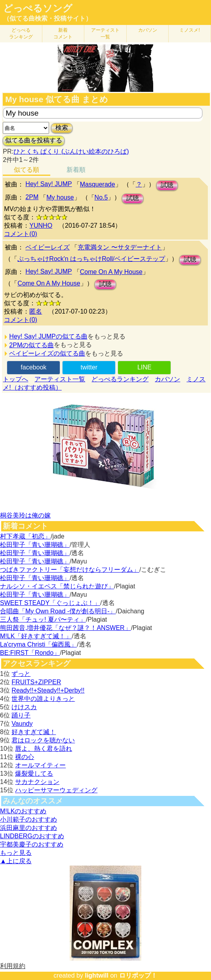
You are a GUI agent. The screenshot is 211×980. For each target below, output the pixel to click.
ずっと (21, 674)
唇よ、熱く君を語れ (44, 749)
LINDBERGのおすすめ (32, 836)
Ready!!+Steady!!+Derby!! (48, 690)
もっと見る (16, 853)
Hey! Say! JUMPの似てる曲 (48, 336)
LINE (144, 367)
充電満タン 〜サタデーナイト (120, 247)
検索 (62, 128)
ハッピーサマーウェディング (56, 790)
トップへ (15, 379)
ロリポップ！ (138, 975)
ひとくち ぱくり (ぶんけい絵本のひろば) (71, 151)
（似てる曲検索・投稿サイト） (48, 18)
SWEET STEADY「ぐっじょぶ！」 (50, 603)
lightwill (97, 975)
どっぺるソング (38, 8)
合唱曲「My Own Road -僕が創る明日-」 (58, 611)
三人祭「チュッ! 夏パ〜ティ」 (43, 619)
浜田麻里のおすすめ (29, 828)
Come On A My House (111, 272)
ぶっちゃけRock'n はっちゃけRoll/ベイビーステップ (91, 259)
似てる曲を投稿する (34, 140)
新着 (63, 33)
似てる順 (27, 170)
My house (60, 197)
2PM (32, 197)
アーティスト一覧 (60, 379)
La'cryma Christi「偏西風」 (38, 644)
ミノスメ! (189, 30)
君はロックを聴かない (43, 740)
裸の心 (25, 757)
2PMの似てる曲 (31, 345)
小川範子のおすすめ (29, 819)
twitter (89, 367)
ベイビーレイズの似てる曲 (47, 353)
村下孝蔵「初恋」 (25, 536)
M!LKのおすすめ (23, 811)
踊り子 (21, 715)
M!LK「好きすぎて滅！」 (36, 636)
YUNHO (41, 225)
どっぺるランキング (120, 379)
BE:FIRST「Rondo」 (30, 653)
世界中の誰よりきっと (43, 699)
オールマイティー (40, 765)
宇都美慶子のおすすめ (32, 844)
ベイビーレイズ (48, 247)
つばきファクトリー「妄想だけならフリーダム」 (70, 570)
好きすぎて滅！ (34, 732)
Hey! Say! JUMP (48, 184)
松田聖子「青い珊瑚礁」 (35, 545)
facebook (33, 367)
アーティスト (105, 33)
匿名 (36, 311)
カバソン (148, 30)
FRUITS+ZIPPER (36, 682)
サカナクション (37, 782)
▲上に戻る (16, 861)
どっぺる (21, 33)
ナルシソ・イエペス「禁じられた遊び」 (57, 586)
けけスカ (24, 707)
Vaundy (22, 724)
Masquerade (98, 184)
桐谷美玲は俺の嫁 (25, 515)
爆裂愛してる (34, 774)
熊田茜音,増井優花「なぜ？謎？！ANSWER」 (66, 628)
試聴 (167, 185)
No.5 (101, 197)
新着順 (76, 170)
